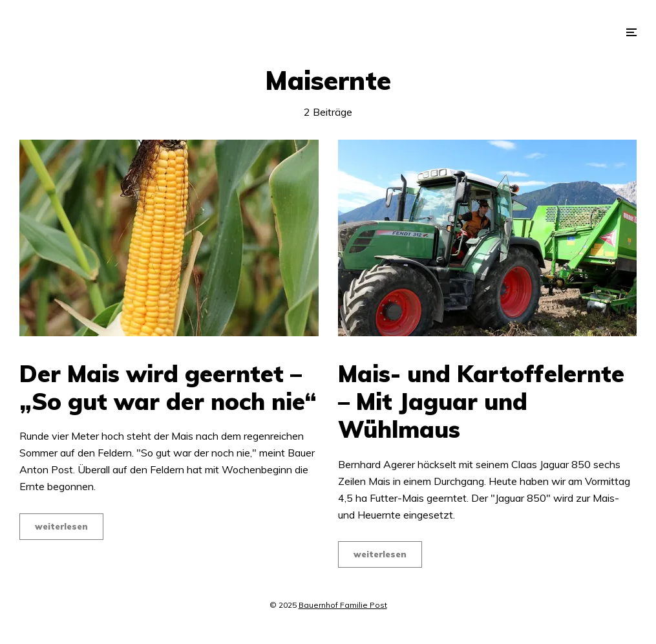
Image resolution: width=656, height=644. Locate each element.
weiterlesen (61, 526)
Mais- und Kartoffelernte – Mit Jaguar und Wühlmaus (481, 402)
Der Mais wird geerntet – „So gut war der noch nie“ (168, 387)
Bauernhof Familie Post (343, 605)
